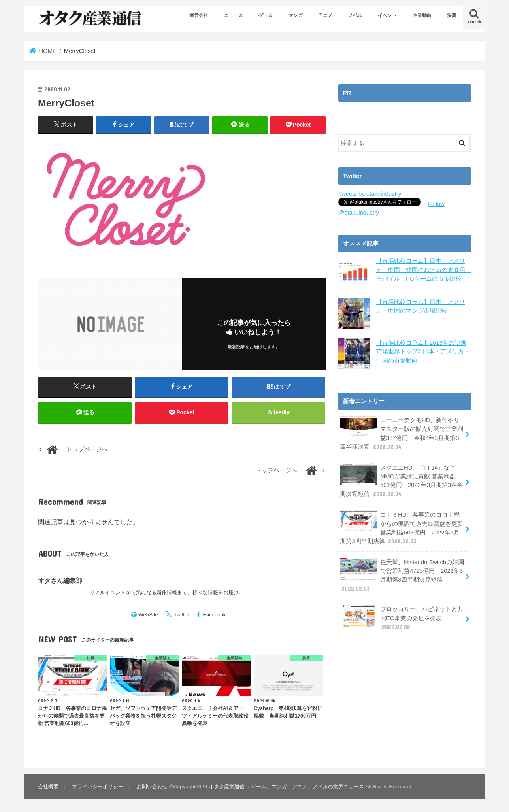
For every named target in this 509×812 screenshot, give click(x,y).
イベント (387, 15)
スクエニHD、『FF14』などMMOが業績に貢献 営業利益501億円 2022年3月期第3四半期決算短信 (401, 480)
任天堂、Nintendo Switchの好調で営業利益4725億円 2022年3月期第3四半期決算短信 (402, 575)
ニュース (234, 15)
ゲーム (266, 15)
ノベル (355, 15)
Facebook (215, 615)
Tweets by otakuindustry (370, 194)
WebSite (148, 615)
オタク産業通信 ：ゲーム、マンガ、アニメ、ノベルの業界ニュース (287, 787)
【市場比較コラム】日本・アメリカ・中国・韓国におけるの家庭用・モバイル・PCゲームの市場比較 (424, 270)
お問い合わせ (152, 787)
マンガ (296, 15)
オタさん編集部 (60, 580)
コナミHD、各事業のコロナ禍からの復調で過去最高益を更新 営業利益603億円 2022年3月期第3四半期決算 (402, 527)
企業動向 (422, 15)
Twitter (182, 615)
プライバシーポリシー (98, 787)
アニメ (325, 15)
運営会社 (199, 15)
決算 (452, 15)
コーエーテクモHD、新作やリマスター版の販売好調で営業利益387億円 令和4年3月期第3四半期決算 (402, 433)
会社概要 (48, 787)
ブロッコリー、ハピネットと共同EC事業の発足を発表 (402, 617)
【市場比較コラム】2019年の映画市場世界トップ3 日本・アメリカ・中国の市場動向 (423, 351)
